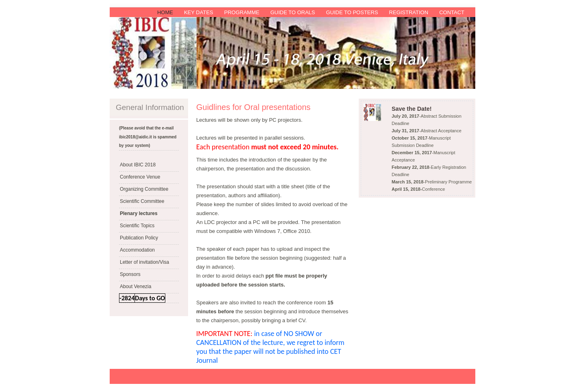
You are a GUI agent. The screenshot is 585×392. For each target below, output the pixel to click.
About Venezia (135, 286)
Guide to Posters (352, 12)
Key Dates (199, 12)
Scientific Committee (142, 201)
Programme (242, 12)
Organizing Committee (144, 189)
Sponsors (130, 274)
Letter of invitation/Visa (144, 262)
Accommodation (137, 250)
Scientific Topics (137, 226)
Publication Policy (139, 238)
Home (165, 12)
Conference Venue (140, 177)
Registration (409, 12)
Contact (452, 12)
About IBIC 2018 (138, 165)
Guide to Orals (292, 12)
